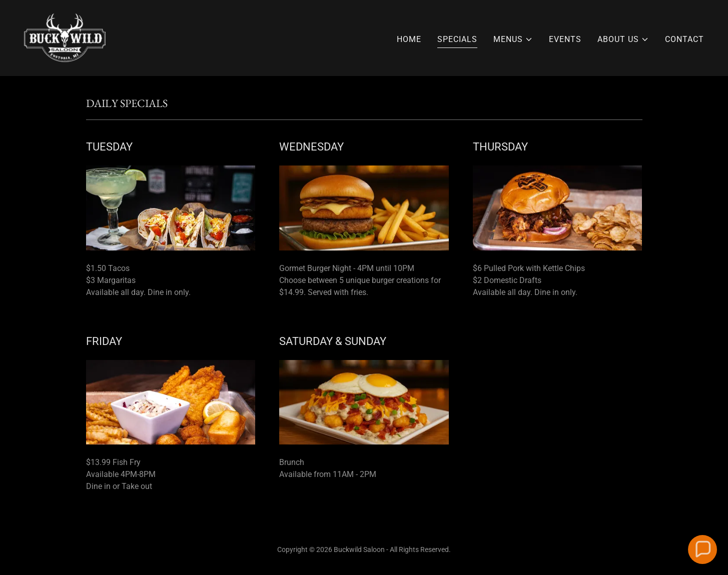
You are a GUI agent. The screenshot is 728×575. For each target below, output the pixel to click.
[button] (513, 39)
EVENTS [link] (565, 39)
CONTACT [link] (684, 39)
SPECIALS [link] (457, 39)
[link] (65, 37)
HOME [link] (409, 39)
